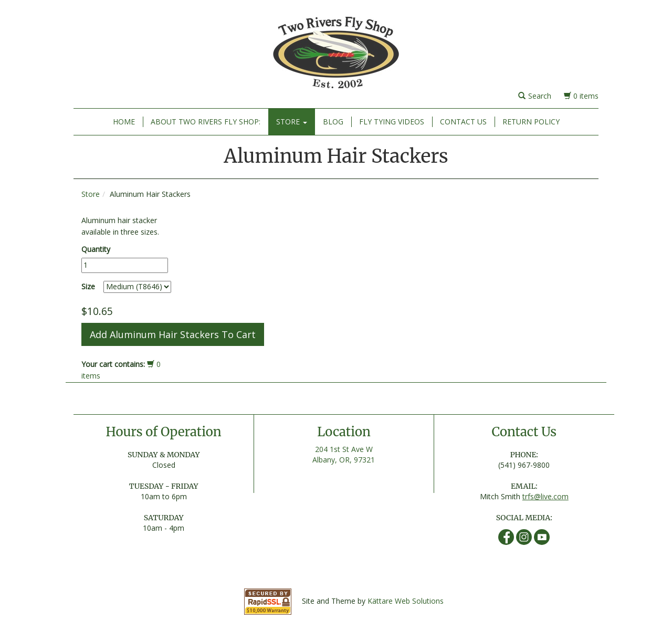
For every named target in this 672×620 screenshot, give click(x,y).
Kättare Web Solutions (406, 601)
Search (535, 96)
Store (292, 122)
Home (124, 122)
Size (88, 286)
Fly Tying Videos (392, 122)
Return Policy (531, 122)
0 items (581, 96)
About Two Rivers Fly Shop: (206, 122)
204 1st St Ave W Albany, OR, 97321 (344, 454)
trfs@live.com (545, 496)
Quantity (96, 249)
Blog (333, 122)
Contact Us (463, 122)
